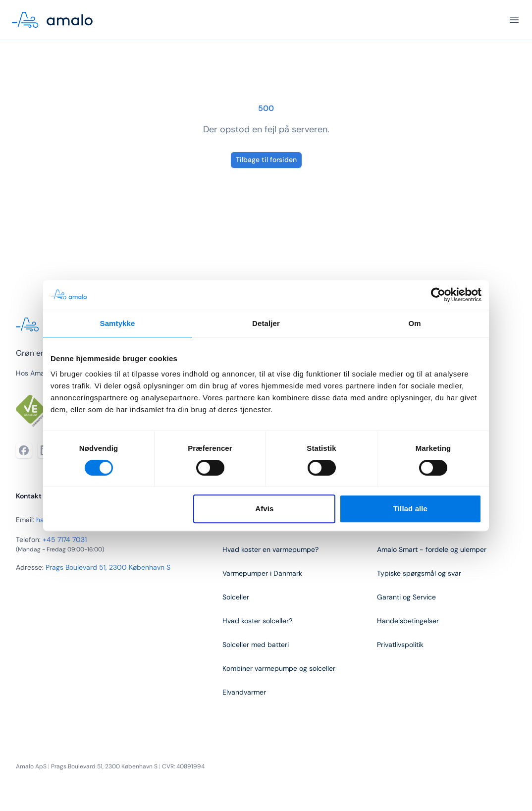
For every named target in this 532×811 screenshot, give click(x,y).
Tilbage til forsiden (266, 160)
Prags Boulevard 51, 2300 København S (108, 567)
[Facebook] (24, 450)
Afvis (264, 509)
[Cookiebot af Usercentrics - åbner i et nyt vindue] (438, 295)
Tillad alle (410, 509)
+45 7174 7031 (65, 540)
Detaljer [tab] (266, 323)
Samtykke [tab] (118, 323)
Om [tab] (414, 323)
